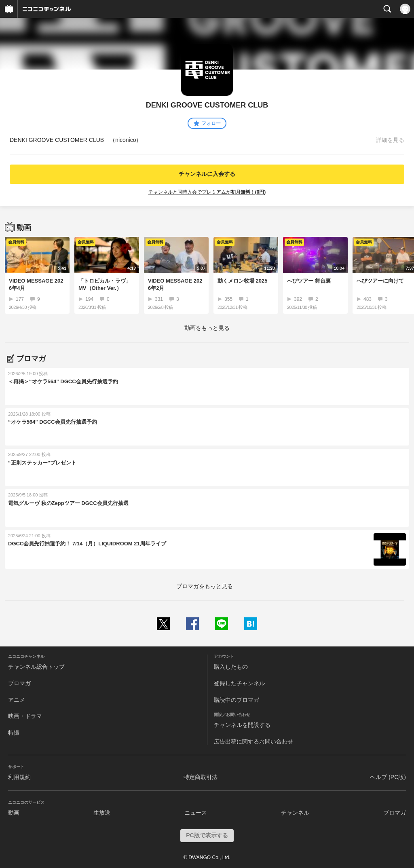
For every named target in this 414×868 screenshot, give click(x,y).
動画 (14, 813)
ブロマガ (19, 683)
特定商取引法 (201, 777)
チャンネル (295, 813)
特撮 (14, 733)
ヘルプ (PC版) (388, 777)
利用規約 (19, 777)
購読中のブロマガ (237, 700)
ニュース (196, 813)
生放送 (102, 813)
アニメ (17, 700)
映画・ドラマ (25, 716)
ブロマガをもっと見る (205, 586)
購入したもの (231, 667)
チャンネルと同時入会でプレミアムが (207, 192)
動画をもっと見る (207, 328)
